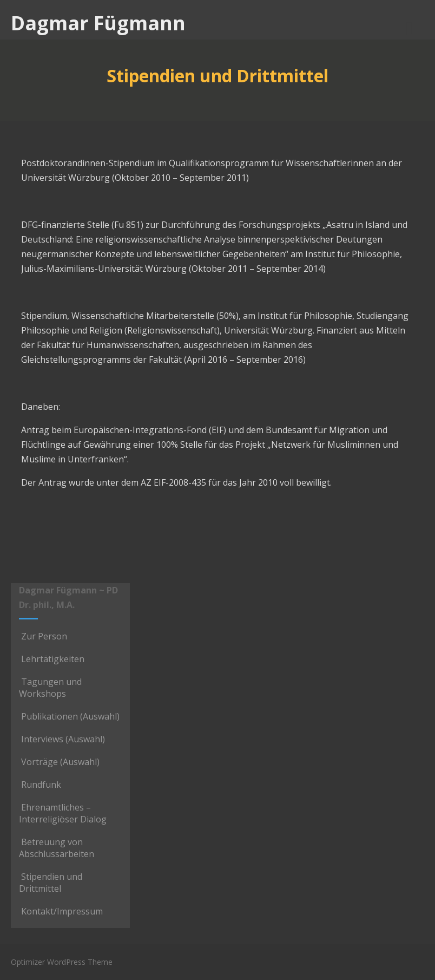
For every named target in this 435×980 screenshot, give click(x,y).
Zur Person (43, 636)
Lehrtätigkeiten (52, 659)
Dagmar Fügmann (98, 23)
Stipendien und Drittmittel (51, 883)
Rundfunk (40, 785)
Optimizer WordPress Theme (62, 962)
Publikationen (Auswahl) (69, 716)
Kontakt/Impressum (61, 911)
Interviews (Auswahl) (62, 739)
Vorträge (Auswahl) (59, 762)
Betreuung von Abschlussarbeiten (57, 848)
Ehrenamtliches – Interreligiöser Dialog (63, 813)
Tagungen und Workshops (50, 688)
